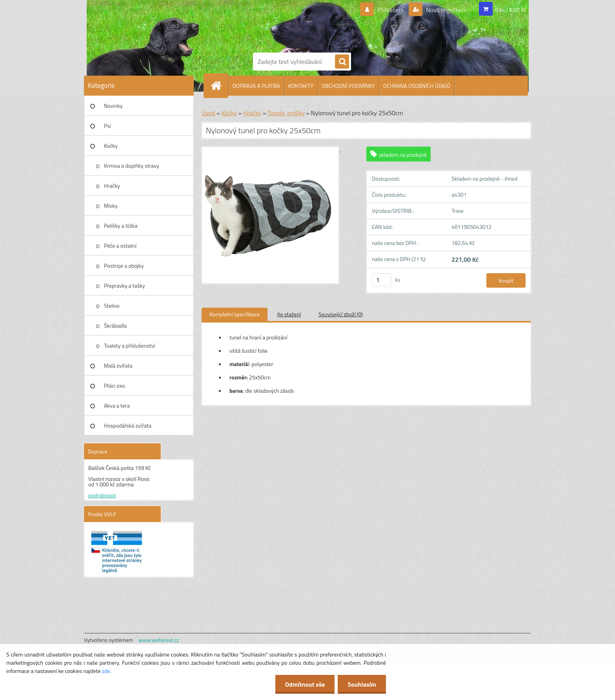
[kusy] (382, 280)
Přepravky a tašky (125, 286)
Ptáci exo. (115, 385)
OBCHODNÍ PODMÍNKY (348, 86)
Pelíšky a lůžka (121, 226)
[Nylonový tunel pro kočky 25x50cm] (271, 149)
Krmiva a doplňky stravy (132, 166)
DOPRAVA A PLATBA (256, 86)
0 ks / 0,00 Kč (511, 10)
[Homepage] (219, 85)
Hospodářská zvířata (128, 425)
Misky (111, 206)
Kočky (111, 146)
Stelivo (112, 306)
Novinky (113, 106)
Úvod (208, 113)
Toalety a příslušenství (129, 345)
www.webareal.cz (159, 640)
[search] (342, 62)
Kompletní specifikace (235, 314)
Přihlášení (390, 10)
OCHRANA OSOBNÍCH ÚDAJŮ (417, 86)
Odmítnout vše (305, 684)
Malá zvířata (118, 365)
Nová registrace (446, 10)
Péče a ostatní (120, 246)
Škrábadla (115, 326)
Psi (107, 126)
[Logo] (280, 25)
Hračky (112, 186)
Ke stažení (289, 314)
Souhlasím (362, 684)
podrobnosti (102, 495)
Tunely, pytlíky (286, 113)
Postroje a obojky (124, 266)
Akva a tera (117, 405)
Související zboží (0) (341, 314)
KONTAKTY (301, 86)
